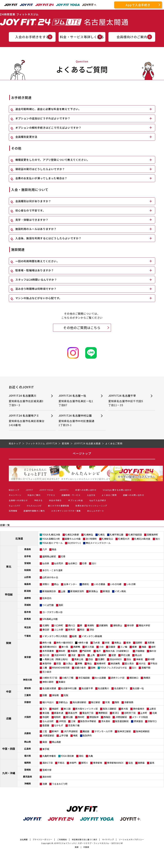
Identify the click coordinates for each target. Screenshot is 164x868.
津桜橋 (55, 695)
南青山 (118, 643)
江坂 (73, 721)
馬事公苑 (79, 659)
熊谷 (82, 630)
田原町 (139, 643)
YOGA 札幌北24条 (51, 535)
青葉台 (62, 682)
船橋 (74, 636)
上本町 (144, 713)
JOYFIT (29, 490)
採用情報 (13, 511)
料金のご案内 (34, 495)
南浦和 (91, 625)
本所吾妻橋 (48, 651)
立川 (134, 668)
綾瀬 (134, 647)
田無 (93, 668)
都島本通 (59, 713)
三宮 (45, 731)
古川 (94, 563)
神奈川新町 (48, 682)
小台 (101, 647)
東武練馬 (115, 663)
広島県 (28, 749)
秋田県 (28, 570)
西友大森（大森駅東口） (118, 651)
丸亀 (91, 756)
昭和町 (57, 717)
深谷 (92, 630)
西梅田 (107, 717)
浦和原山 (118, 625)
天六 (45, 709)
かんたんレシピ (34, 506)
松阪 (66, 695)
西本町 (81, 717)
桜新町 (103, 655)
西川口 (72, 625)
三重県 (28, 695)
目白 (129, 659)
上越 (63, 591)
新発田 (106, 591)
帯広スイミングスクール (98, 543)
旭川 (158, 539)
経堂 (114, 655)
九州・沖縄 (9, 773)
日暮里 (112, 647)
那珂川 (85, 763)
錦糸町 (62, 651)
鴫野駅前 (103, 713)
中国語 (86, 847)
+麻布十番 (83, 643)
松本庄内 (47, 598)
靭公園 (69, 717)
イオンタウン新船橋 (92, 636)
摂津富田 (138, 721)
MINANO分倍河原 (61, 668)
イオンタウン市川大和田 (55, 636)
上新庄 (153, 709)
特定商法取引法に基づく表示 (85, 839)
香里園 (46, 725)
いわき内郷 (116, 584)
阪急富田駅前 (122, 721)
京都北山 (63, 702)
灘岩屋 (86, 731)
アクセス (51, 495)
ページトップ (82, 453)
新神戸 (55, 731)
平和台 (154, 663)
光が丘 (142, 663)
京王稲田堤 (84, 678)
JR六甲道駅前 (71, 731)
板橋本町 (101, 663)
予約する (38, 500)
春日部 (46, 630)
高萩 (61, 605)
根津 (128, 643)
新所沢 (72, 630)
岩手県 (28, 556)
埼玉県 (28, 627)
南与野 (130, 625)
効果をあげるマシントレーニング (91, 506)
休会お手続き (55, 500)
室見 (152, 763)
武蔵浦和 (103, 625)
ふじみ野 (59, 630)
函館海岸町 (152, 535)
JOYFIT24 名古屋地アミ (27, 420)
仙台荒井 (59, 563)
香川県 (28, 756)
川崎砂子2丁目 (50, 678)
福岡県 (28, 763)
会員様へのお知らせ (18, 500)
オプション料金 (75, 500)
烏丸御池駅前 (79, 702)
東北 (9, 566)
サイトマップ (108, 839)
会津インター (70, 584)
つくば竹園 (48, 605)
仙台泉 (46, 563)
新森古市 (73, 713)
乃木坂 (96, 643)
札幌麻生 (89, 535)
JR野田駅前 (121, 717)
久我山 (69, 663)
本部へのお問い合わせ (86, 490)
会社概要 (24, 839)
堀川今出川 (48, 702)
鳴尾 (75, 735)
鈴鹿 (45, 695)
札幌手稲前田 (135, 535)
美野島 (141, 763)
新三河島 (90, 647)
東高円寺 (47, 663)
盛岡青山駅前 (49, 556)
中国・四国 (9, 749)
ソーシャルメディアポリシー (131, 839)
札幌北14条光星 (142, 539)
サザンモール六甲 (103, 731)
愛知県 (28, 688)
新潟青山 (93, 591)
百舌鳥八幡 (74, 725)
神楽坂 (139, 659)
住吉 (131, 763)
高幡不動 (146, 668)
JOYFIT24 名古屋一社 (77, 400)
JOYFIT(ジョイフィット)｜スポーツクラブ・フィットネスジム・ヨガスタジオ (88, 843)
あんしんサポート (96, 511)
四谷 (91, 659)
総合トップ (14, 490)
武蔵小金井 (80, 668)
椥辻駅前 (96, 702)
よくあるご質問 (109, 495)
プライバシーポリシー (42, 839)
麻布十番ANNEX (65, 643)
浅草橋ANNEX (49, 647)
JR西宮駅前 (48, 735)
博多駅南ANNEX (115, 763)
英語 (77, 847)
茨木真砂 (106, 721)
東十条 (65, 647)
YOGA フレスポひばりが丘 (114, 668)
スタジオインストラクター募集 (66, 511)
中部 (9, 691)
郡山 (56, 584)
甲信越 (9, 594)
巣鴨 (80, 663)
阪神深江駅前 (124, 731)
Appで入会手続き (138, 5)
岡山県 (28, 742)
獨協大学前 (144, 625)
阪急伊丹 (87, 735)
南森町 (55, 709)
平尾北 (61, 763)
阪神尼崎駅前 (143, 731)
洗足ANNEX (60, 655)
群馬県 (28, 619)
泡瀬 (45, 784)
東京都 (28, 657)
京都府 (28, 702)
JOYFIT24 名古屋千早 (127, 400)
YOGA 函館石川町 (51, 539)
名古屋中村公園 (69, 688)
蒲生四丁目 (88, 713)
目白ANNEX (116, 659)
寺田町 (46, 717)
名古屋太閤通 (49, 688)
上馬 (92, 655)
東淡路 (46, 713)
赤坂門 (73, 763)
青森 (54, 549)
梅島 (144, 647)
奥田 (45, 742)
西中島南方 (139, 709)
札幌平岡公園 (117, 535)
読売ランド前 (118, 678)
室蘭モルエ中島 (73, 539)
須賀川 (46, 584)
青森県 (28, 549)
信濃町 (101, 659)
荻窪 (59, 663)
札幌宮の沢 (124, 539)
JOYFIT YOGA (46, 490)
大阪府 (28, 717)
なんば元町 (48, 721)
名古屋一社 (138, 688)
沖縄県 (28, 783)
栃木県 (28, 612)
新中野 (151, 659)
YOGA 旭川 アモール (53, 543)
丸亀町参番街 (49, 756)
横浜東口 (134, 678)
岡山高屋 (56, 742)
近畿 (9, 718)
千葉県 (28, 636)
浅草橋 (151, 643)
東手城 (46, 749)
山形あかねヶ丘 (50, 577)
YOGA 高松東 (67, 756)
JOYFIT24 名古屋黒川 (27, 400)
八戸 (45, 549)
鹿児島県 (28, 777)
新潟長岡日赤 (49, 591)
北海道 (19, 538)
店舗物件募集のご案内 (34, 511)
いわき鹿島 (100, 584)
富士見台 (129, 663)
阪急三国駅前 (110, 709)
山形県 (28, 577)
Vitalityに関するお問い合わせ (117, 490)
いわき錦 (131, 584)
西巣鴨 (77, 647)
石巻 (84, 563)
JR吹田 (62, 721)
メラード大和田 (140, 717)
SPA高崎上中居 (50, 619)
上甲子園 (64, 735)
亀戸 (98, 651)
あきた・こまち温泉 (53, 570)
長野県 (28, 598)
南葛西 (74, 651)
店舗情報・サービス (71, 495)
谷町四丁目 (130, 713)
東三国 (67, 709)
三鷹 (45, 668)
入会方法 (91, 495)
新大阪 (125, 709)
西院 (117, 702)
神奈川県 (28, 680)
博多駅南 (98, 763)
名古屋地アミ (121, 688)
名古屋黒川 (103, 688)
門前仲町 (87, 651)
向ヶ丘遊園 (100, 678)
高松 (81, 756)
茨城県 (28, 605)
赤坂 (107, 643)
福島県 (28, 584)
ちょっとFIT (15, 506)
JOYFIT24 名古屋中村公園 (77, 420)
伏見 (107, 702)
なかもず (59, 725)
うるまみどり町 (60, 784)
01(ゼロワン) (74, 543)
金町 (153, 647)
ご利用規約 (62, 839)
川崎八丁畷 (68, 678)
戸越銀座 (140, 651)
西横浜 (147, 678)
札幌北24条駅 (72, 535)
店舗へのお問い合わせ (134, 495)
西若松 (86, 584)
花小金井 (47, 672)
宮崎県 (28, 770)
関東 (9, 643)
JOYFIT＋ (64, 490)
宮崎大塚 (47, 770)
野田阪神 (94, 717)
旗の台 (153, 651)
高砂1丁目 (48, 763)
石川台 (46, 655)
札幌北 (101, 535)
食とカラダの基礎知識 (58, 506)
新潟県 (28, 591)
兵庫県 (28, 733)
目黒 (83, 655)
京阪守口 (152, 721)
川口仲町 (59, 625)
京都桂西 (129, 702)
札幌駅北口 (107, 539)
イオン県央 (120, 591)
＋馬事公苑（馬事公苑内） (56, 659)
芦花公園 (125, 655)
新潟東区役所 (77, 591)
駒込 (90, 663)
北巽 (155, 713)
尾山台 (138, 655)
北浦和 (46, 625)
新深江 (116, 713)
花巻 (63, 556)
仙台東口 (73, 563)
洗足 (73, 655)
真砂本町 (47, 777)
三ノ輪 (124, 647)
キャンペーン (15, 495)
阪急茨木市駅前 (88, 721)
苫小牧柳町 (91, 539)
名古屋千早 (87, 688)
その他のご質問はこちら (82, 328)
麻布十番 (47, 643)
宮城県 (28, 563)
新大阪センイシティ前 (87, 709)
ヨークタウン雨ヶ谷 (52, 612)
